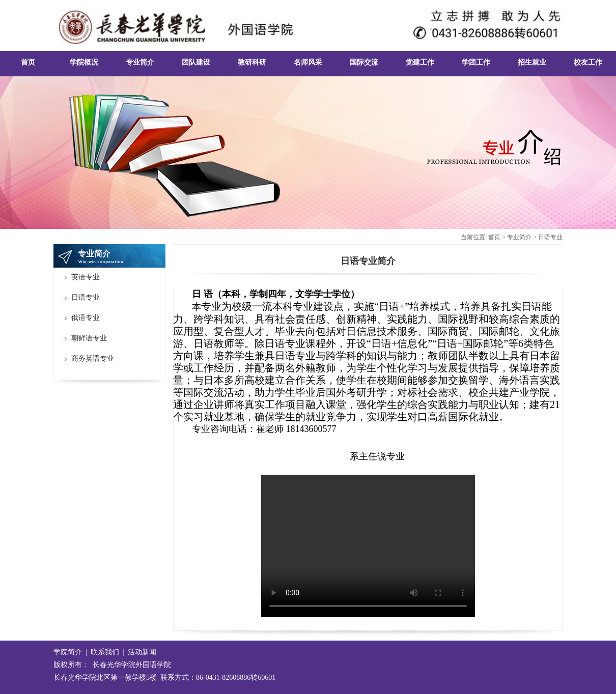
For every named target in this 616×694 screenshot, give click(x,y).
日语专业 (550, 237)
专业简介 (519, 237)
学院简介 (68, 652)
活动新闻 (142, 652)
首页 (494, 237)
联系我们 (105, 652)
